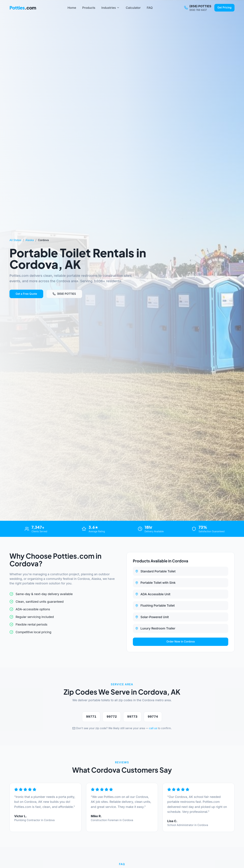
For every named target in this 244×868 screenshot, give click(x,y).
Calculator (133, 8)
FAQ (150, 8)
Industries (110, 8)
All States (15, 240)
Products (89, 8)
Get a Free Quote (26, 294)
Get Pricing (224, 8)
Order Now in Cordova (181, 642)
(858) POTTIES (64, 294)
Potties (23, 8)
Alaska (30, 240)
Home (72, 8)
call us (153, 728)
